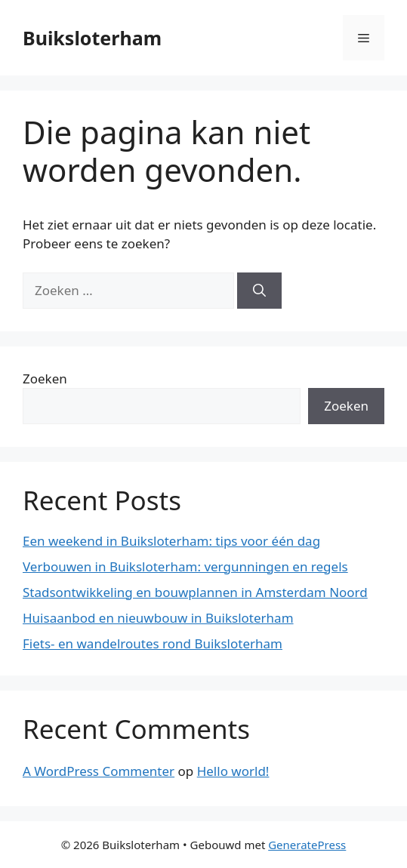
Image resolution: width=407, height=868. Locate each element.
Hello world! (233, 771)
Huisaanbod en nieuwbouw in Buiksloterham (158, 618)
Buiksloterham (92, 38)
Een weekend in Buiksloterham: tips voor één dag (171, 541)
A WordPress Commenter (99, 771)
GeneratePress (307, 845)
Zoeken (45, 379)
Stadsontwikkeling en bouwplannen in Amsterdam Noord (195, 592)
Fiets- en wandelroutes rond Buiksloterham (153, 643)
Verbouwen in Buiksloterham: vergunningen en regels (185, 566)
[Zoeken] (259, 291)
